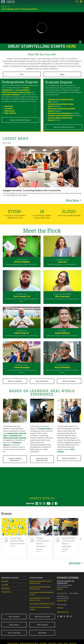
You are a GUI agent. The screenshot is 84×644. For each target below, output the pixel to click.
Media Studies (6, 588)
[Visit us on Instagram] (65, 617)
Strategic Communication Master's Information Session (40, 538)
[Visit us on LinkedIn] (68, 617)
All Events (75, 563)
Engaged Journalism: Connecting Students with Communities (32, 190)
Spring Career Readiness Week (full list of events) (14, 538)
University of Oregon (68, 577)
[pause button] (80, 42)
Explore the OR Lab (69, 458)
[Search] (77, 2)
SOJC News (42, 633)
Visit (22, 74)
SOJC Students (14, 616)
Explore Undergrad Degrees (20, 120)
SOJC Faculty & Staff (42, 616)
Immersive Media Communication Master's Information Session (66, 538)
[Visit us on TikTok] (71, 617)
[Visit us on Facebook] (58, 617)
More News (72, 200)
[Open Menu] (81, 2)
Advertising (5, 581)
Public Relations (6, 592)
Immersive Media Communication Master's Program (40, 599)
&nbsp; (42, 28)
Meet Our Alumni (69, 381)
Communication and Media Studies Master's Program (40, 588)
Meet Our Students (15, 381)
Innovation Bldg (62, 600)
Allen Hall (60, 589)
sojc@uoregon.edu (62, 612)
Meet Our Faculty (42, 381)
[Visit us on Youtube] (61, 617)
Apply (62, 74)
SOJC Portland (42, 625)
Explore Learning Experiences (15, 459)
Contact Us (60, 608)
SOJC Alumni (14, 625)
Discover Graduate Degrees (64, 127)
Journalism (5, 585)
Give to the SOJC (14, 633)
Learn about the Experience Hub (42, 459)
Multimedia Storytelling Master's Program (42, 604)
